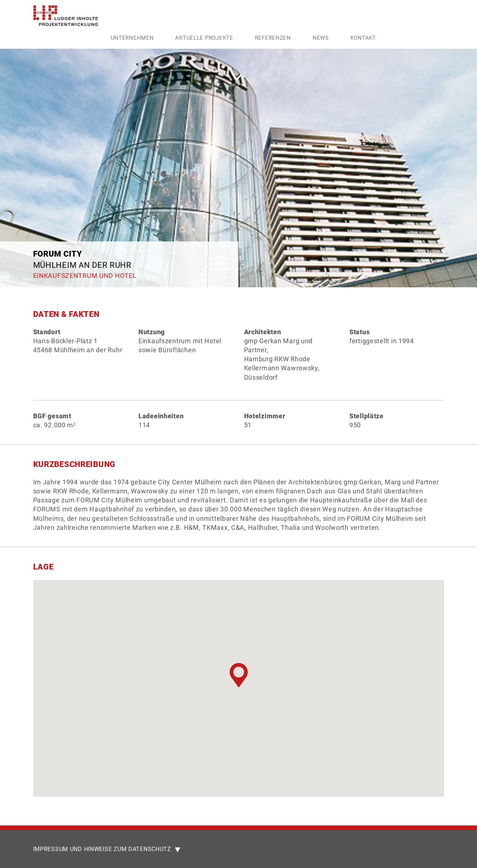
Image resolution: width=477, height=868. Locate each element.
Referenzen (273, 38)
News (321, 38)
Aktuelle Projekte (204, 38)
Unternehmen (132, 38)
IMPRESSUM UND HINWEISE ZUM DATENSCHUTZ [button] (107, 850)
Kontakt (363, 38)
